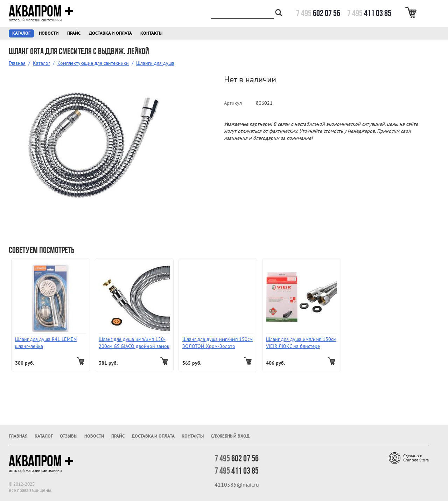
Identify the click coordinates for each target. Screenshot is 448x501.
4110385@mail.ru (237, 485)
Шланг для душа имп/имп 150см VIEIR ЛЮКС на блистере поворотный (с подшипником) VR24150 (301, 343)
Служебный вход (230, 436)
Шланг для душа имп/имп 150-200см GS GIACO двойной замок (134, 343)
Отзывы (69, 436)
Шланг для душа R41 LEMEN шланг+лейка (46, 343)
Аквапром (41, 11)
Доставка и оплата (110, 33)
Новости (49, 33)
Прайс (74, 33)
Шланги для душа (155, 63)
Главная (17, 63)
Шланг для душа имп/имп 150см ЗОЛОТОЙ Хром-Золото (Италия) (218, 343)
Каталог (21, 33)
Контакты (151, 33)
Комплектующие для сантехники (93, 63)
